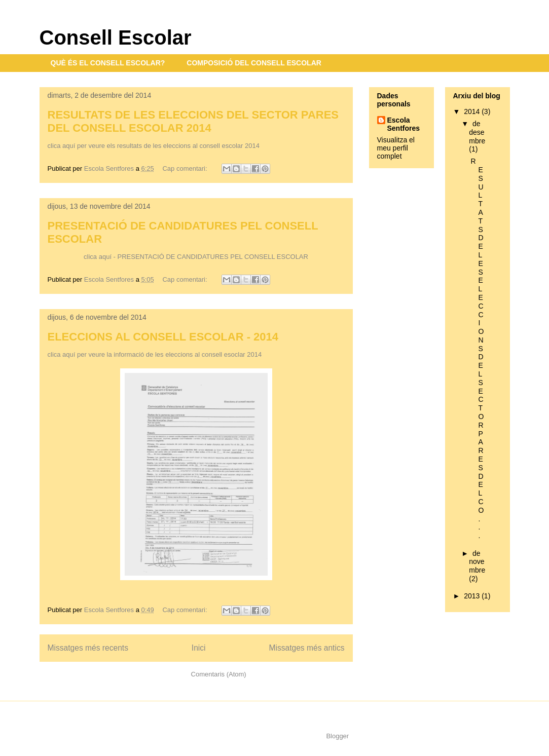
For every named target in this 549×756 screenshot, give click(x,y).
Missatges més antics (306, 648)
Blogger (337, 736)
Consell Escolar (116, 37)
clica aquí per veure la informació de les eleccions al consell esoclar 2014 (155, 354)
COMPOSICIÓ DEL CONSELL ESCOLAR (254, 63)
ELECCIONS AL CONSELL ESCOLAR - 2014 (163, 337)
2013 (473, 596)
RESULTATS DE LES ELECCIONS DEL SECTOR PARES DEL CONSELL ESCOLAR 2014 (193, 121)
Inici (199, 648)
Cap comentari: (186, 168)
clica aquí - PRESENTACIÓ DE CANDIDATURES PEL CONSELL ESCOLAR (196, 257)
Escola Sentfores (404, 124)
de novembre (477, 562)
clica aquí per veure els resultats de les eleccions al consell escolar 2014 (154, 146)
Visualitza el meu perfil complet (396, 148)
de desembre (477, 132)
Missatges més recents (88, 648)
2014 (473, 111)
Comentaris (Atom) (219, 674)
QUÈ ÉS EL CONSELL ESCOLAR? (108, 63)
